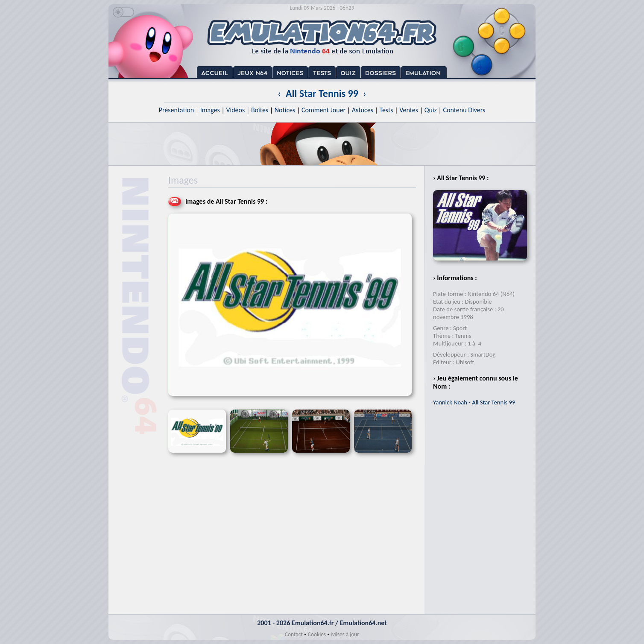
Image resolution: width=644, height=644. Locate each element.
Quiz (431, 110)
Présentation (177, 110)
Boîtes (260, 110)
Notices (285, 110)
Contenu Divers (464, 110)
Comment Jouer (323, 110)
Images (210, 110)
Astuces (363, 110)
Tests (386, 110)
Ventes (409, 110)
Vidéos (235, 110)
